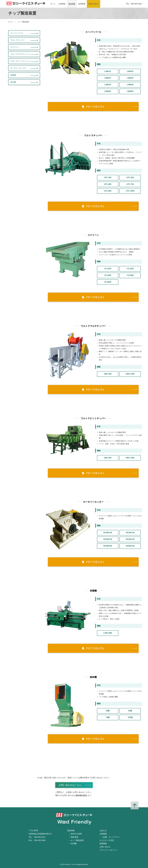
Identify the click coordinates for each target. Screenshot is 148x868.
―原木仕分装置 (75, 834)
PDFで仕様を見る (93, 107)
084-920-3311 (81, 795)
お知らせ (103, 831)
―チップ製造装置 (75, 840)
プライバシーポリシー (109, 850)
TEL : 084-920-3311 (134, 4)
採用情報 (82, 4)
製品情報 (72, 4)
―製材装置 (73, 837)
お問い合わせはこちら (70, 785)
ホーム (53, 4)
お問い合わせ (93, 4)
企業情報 (62, 4)
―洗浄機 (72, 844)
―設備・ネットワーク (109, 837)
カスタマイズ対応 (107, 840)
